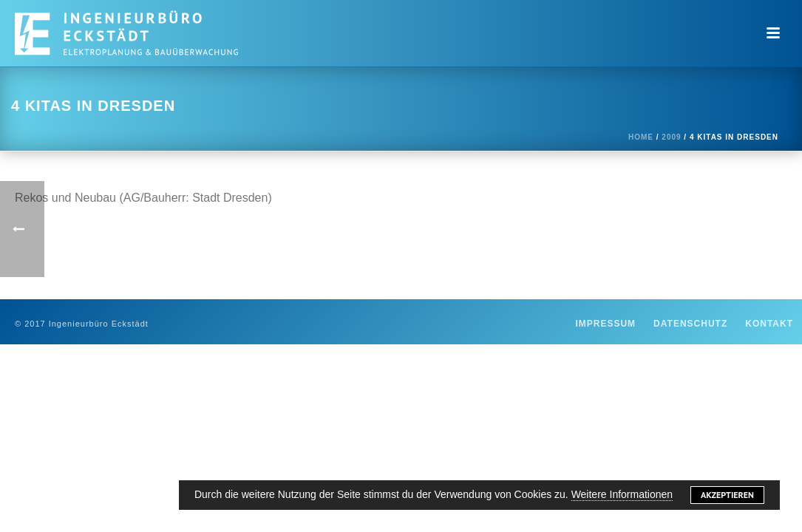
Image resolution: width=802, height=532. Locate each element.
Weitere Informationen (622, 494)
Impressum (605, 324)
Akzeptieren (727, 495)
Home (641, 137)
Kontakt (769, 324)
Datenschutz (690, 324)
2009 (671, 137)
